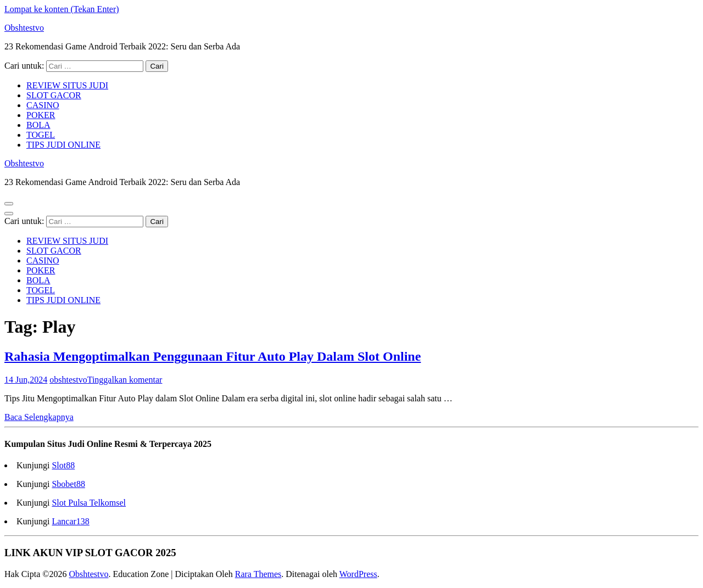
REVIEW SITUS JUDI (67, 85)
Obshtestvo (24, 28)
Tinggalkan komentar (125, 380)
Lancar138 (70, 521)
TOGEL (41, 135)
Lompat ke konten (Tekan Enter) (62, 9)
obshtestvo (68, 380)
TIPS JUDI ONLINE (63, 145)
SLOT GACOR (54, 95)
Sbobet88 (68, 484)
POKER (41, 115)
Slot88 (63, 465)
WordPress (358, 574)
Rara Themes (258, 574)
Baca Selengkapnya (39, 417)
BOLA (38, 125)
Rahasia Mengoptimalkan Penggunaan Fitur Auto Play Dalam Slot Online (213, 356)
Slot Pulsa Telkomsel (89, 503)
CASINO (43, 105)
